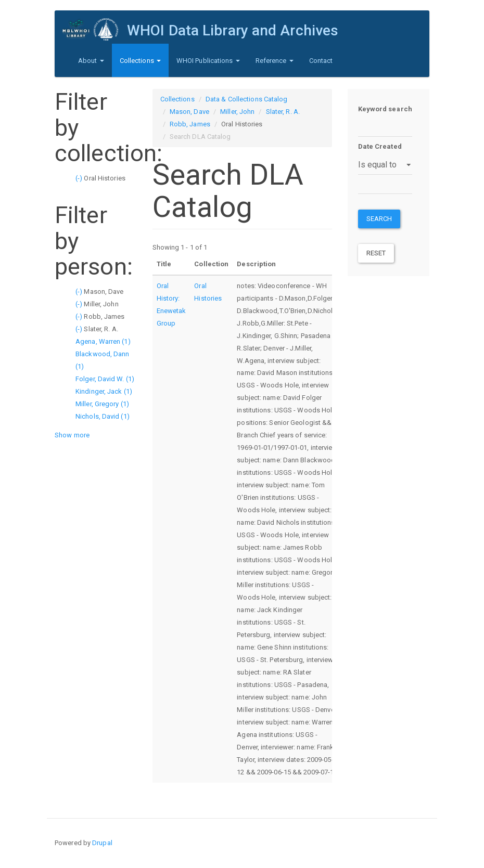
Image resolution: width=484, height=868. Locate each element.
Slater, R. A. (283, 112)
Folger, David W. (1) (105, 379)
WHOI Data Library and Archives (233, 30)
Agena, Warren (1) (103, 341)
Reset (376, 253)
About (91, 61)
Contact (321, 61)
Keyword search (385, 109)
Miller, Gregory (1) (102, 404)
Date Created (380, 146)
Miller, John (237, 112)
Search (379, 219)
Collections (140, 61)
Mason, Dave (189, 112)
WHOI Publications (208, 61)
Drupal (102, 843)
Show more (72, 435)
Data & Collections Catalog (247, 99)
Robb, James (190, 124)
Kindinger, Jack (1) (104, 391)
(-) (80, 178)
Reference (275, 61)
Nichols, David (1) (103, 416)
